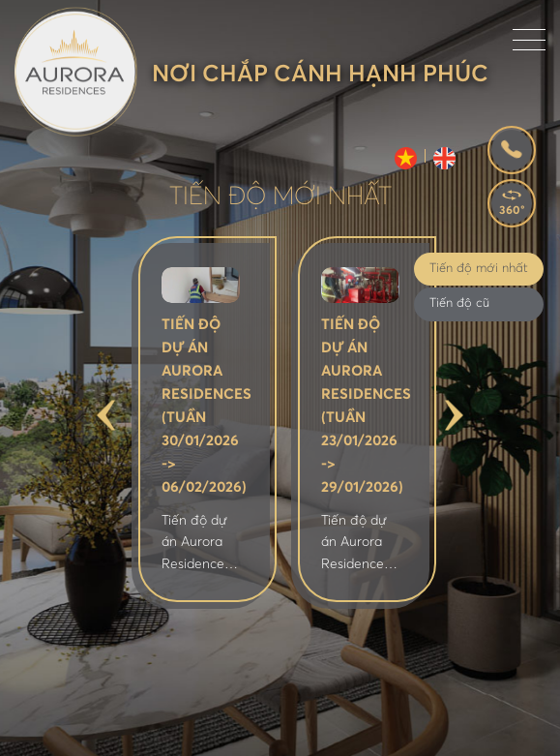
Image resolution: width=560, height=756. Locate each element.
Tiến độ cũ (459, 303)
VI (406, 158)
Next (454, 416)
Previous (106, 416)
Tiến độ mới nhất (479, 269)
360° (512, 211)
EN (444, 158)
